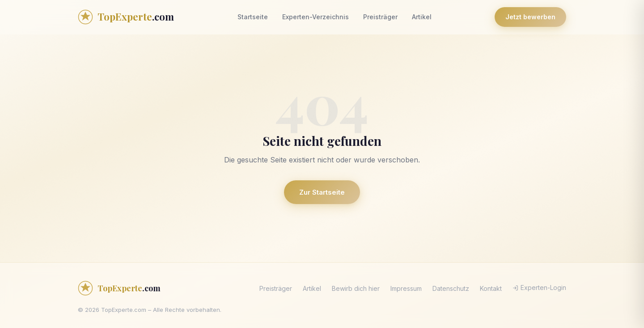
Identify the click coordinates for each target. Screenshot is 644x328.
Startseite (253, 17)
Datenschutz (451, 288)
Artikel (422, 17)
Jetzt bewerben (530, 17)
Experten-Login (539, 288)
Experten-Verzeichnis (316, 17)
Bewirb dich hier (356, 288)
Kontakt (491, 288)
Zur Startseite (322, 192)
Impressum (406, 288)
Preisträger (380, 17)
